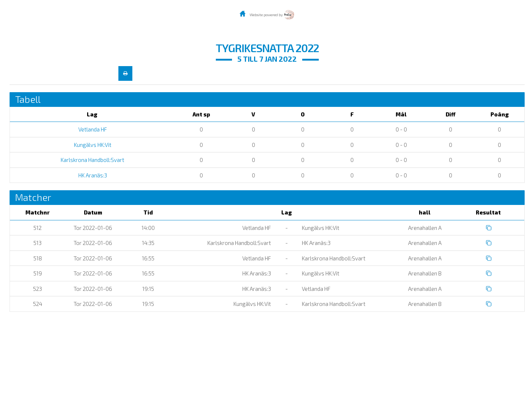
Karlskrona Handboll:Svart (92, 160)
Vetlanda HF (92, 129)
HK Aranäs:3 (92, 175)
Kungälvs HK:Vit (92, 145)
